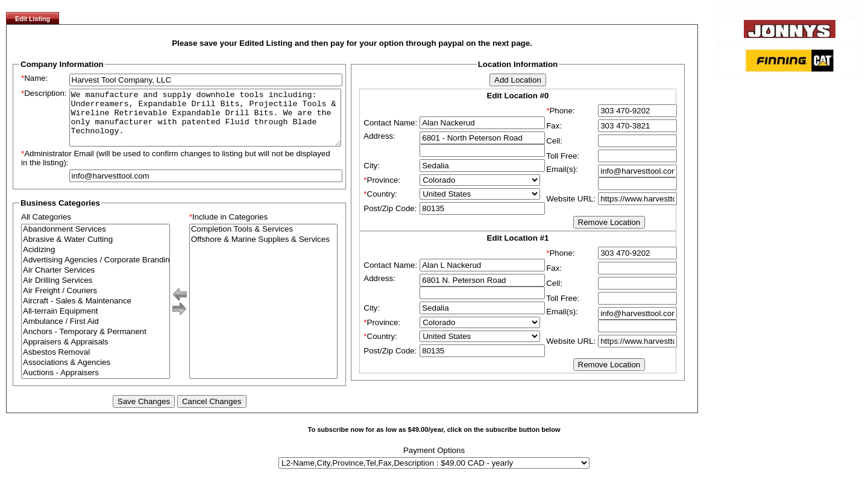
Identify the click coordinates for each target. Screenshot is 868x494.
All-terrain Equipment (96, 322)
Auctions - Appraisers (96, 384)
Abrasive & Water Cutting (96, 251)
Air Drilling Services (96, 292)
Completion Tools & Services (264, 240)
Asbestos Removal (96, 363)
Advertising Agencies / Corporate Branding (96, 271)
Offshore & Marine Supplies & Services (264, 251)
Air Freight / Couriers (96, 302)
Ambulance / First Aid (96, 333)
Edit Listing (33, 19)
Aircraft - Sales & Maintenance (96, 312)
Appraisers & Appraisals (96, 353)
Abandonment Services (96, 240)
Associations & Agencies (96, 374)
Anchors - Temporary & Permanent (96, 343)
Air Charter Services (96, 281)
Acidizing (96, 261)
